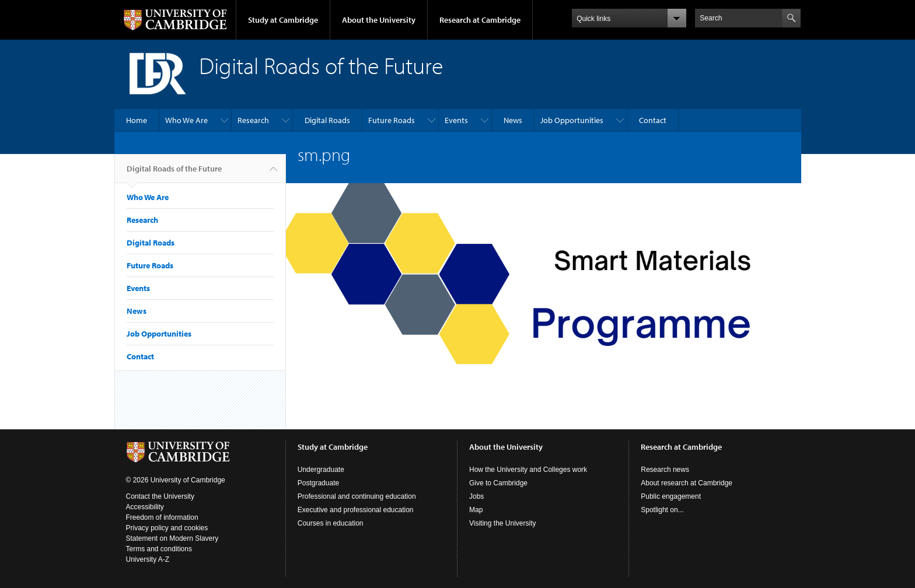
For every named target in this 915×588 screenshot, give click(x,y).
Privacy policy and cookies (167, 528)
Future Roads (392, 120)
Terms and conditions (159, 549)
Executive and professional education (356, 510)
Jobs (476, 496)
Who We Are (186, 120)
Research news (665, 470)
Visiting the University (503, 523)
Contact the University (160, 496)
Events (456, 120)
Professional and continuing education (357, 496)
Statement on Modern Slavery (172, 538)
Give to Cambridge (498, 483)
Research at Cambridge (480, 20)
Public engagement (671, 496)
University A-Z (148, 559)
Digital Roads (327, 120)
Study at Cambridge (283, 20)
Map (476, 510)
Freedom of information (162, 517)
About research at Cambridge (687, 483)
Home (137, 120)
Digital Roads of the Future (174, 173)
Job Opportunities (572, 120)
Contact (653, 120)
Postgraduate (318, 483)
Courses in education (331, 523)
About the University (379, 20)
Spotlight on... (662, 510)
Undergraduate (321, 470)
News (513, 120)
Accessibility (145, 507)
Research (253, 120)
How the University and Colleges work (528, 470)
